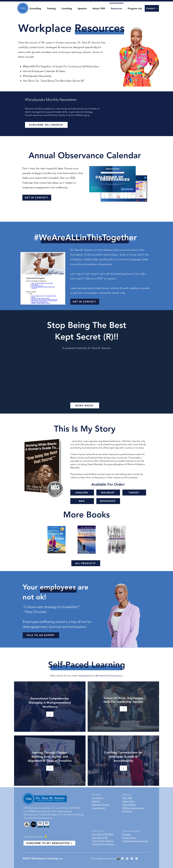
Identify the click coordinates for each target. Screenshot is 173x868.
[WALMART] (108, 493)
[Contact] (152, 8)
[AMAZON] (82, 493)
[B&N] (82, 501)
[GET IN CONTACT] (37, 198)
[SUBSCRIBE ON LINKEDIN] (46, 125)
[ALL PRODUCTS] (86, 563)
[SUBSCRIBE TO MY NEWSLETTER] (49, 843)
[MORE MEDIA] (85, 405)
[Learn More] (50, 714)
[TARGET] (134, 493)
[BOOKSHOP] (108, 501)
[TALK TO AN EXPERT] (41, 635)
